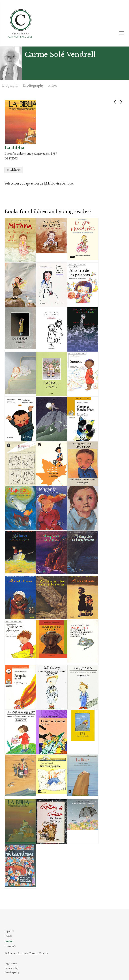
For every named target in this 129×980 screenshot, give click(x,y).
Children (15, 170)
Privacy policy (12, 968)
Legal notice (11, 963)
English (9, 941)
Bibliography (33, 85)
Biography (10, 85)
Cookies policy (12, 972)
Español (9, 931)
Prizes (53, 85)
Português (10, 946)
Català (8, 936)
